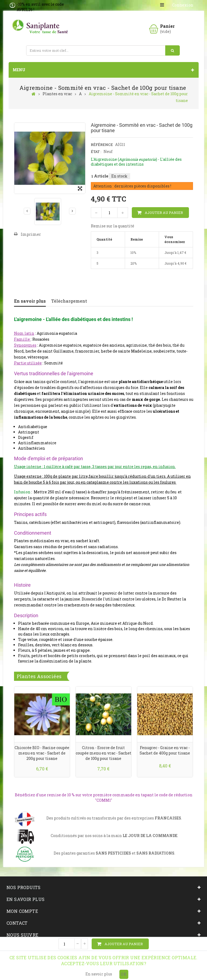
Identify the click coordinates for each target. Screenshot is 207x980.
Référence (102, 145)
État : (96, 152)
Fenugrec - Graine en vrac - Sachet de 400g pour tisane (165, 750)
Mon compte (22, 911)
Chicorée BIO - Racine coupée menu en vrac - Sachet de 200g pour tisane (42, 753)
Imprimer (31, 234)
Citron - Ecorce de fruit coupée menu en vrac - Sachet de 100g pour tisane (103, 753)
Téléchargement (69, 301)
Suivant (72, 211)
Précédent (27, 211)
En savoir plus (30, 301)
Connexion (183, 5)
